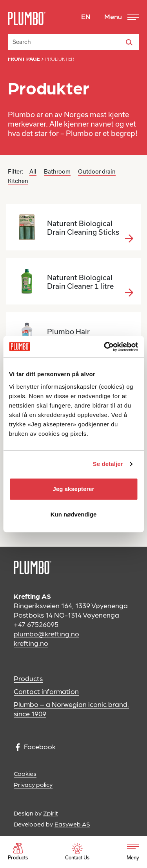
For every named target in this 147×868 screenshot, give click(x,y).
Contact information (46, 691)
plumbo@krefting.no (46, 633)
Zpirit (51, 813)
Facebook (36, 747)
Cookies (25, 773)
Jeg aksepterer (74, 489)
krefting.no (31, 643)
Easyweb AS (72, 824)
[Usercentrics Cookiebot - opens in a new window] (105, 347)
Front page (24, 59)
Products (28, 678)
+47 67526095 (36, 624)
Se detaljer (108, 464)
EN (86, 16)
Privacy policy (33, 784)
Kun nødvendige (74, 514)
